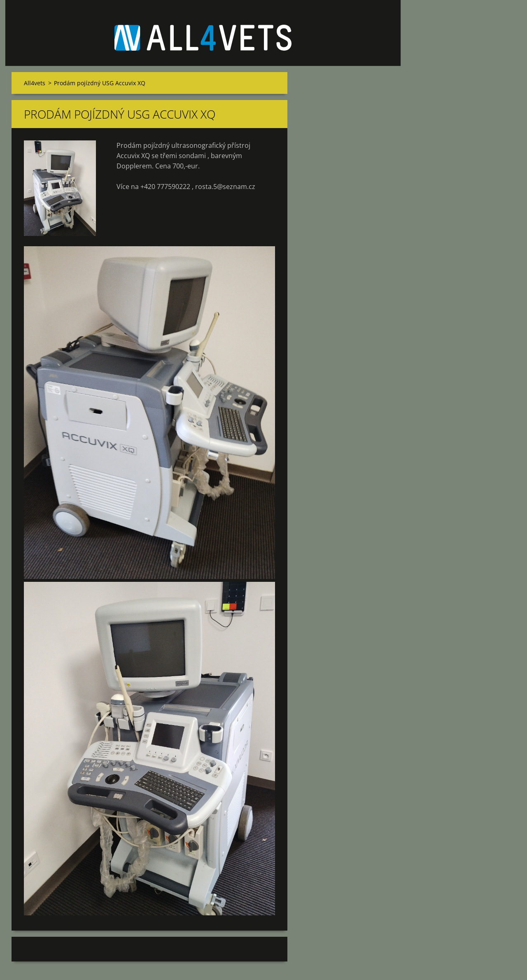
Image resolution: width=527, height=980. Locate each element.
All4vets (35, 83)
